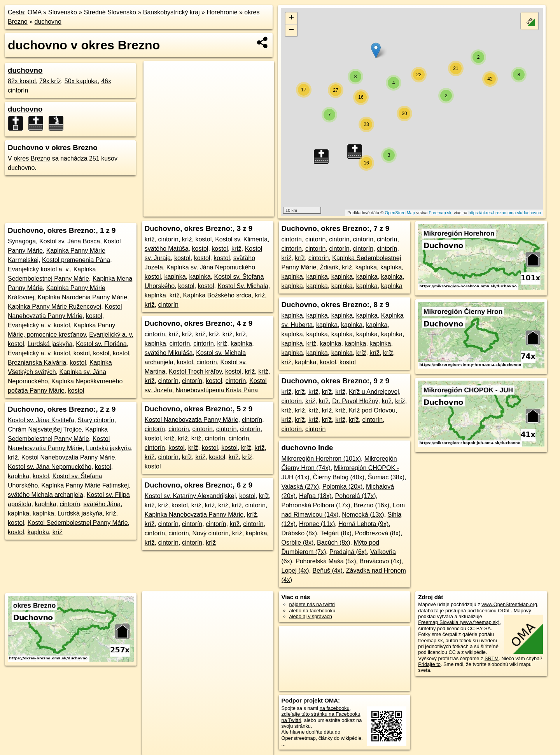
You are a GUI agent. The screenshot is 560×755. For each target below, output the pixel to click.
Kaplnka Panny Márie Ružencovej (54, 307)
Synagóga (22, 241)
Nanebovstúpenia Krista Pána (217, 390)
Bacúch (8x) (333, 543)
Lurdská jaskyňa (50, 344)
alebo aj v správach (311, 616)
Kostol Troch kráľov (195, 371)
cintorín (70, 504)
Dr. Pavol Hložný (355, 401)
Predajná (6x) (348, 552)
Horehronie (222, 12)
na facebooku (335, 708)
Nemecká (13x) (363, 515)
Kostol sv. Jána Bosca (70, 241)
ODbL (504, 611)
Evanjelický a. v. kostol (39, 325)
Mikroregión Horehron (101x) (321, 459)
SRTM (492, 658)
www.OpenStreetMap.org (509, 604)
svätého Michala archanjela (45, 495)
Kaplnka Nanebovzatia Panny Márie (194, 515)
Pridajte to (429, 664)
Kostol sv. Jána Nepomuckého (50, 467)
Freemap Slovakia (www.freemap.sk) (459, 622)
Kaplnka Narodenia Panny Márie (82, 297)
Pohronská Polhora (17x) (316, 505)
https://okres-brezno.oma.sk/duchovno (505, 213)
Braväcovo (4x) (381, 561)
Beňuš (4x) (328, 571)
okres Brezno (32, 158)
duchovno (48, 22)
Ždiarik (329, 267)
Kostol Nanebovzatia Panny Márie (68, 457)
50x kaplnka (81, 81)
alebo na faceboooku (312, 611)
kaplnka (18, 476)
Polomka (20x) (342, 487)
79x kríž (50, 81)
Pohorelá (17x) (356, 496)
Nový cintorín (210, 533)
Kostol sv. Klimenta (241, 239)
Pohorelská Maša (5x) (326, 561)
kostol (94, 316)
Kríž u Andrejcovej (374, 392)
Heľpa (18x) (315, 496)
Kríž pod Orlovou (372, 410)
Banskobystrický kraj (171, 12)
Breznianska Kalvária (37, 363)
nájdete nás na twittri (312, 604)
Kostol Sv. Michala (243, 286)
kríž (13, 457)
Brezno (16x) (371, 505)
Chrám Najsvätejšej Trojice (45, 429)
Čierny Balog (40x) (339, 477)
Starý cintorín (96, 420)
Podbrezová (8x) (378, 533)
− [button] (291, 30)
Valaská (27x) (300, 487)
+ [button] (291, 18)
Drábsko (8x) (299, 533)
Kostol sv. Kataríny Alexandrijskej (190, 496)
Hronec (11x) (317, 524)
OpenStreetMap (400, 213)
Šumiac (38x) (386, 477)
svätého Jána (102, 504)
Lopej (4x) (295, 571)
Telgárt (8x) (336, 533)
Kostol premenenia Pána (76, 260)
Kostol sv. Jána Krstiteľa (41, 420)
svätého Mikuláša (169, 353)
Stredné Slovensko (110, 12)
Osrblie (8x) (298, 543)
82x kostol (22, 81)
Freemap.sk (440, 213)
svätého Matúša (167, 249)
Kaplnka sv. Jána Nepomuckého (211, 267)
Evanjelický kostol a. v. (39, 269)
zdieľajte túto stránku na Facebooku (321, 714)
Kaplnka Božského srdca (217, 295)
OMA (35, 12)
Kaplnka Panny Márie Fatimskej (85, 485)
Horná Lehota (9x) (363, 524)
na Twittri (291, 720)
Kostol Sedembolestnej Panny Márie (78, 523)
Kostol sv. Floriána (101, 344)
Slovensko (63, 12)
